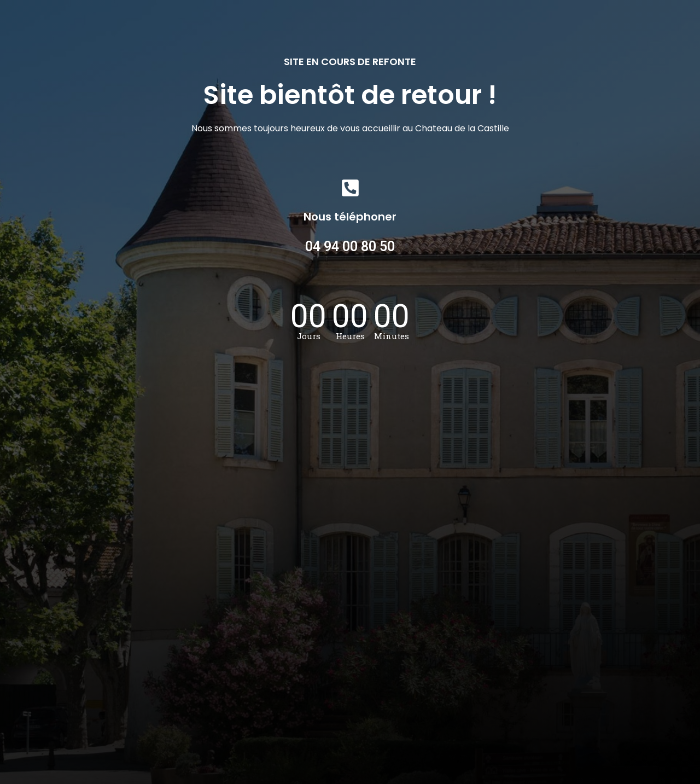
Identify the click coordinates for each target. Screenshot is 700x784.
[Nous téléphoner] (350, 188)
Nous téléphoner (350, 217)
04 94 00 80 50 (350, 246)
